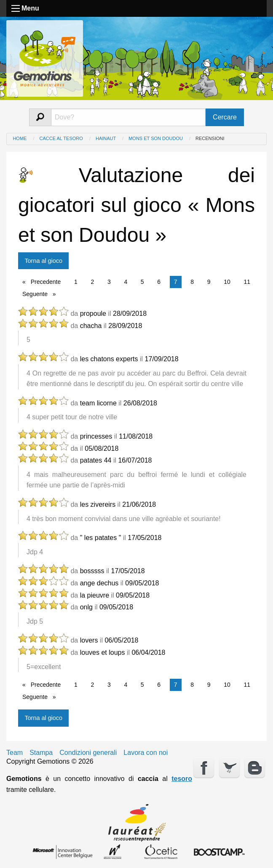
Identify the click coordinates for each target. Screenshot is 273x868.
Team (15, 753)
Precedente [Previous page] (47, 281)
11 (247, 282)
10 (227, 282)
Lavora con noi (146, 753)
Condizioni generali (88, 753)
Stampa (41, 753)
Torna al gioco (43, 261)
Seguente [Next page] (41, 293)
